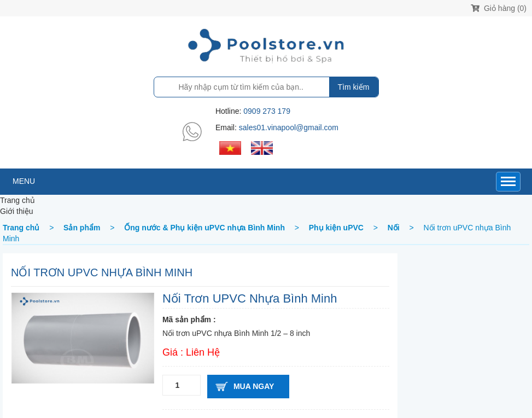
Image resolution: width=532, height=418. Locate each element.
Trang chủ (17, 200)
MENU (24, 181)
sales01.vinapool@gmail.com (289, 127)
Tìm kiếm (354, 87)
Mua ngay (254, 386)
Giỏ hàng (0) (499, 8)
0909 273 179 (267, 111)
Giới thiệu (17, 211)
